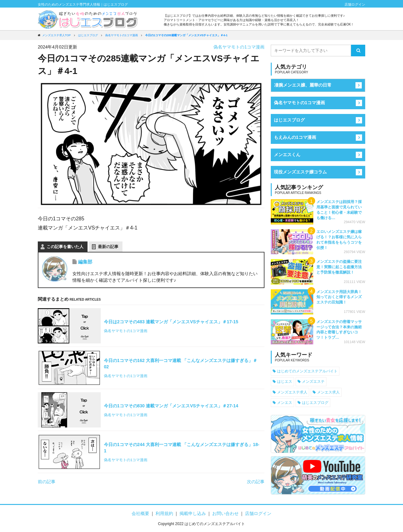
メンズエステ (313, 381)
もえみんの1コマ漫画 (295, 137)
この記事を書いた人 (65, 247)
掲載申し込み (193, 513)
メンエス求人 (328, 392)
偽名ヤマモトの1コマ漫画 (239, 47)
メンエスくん (287, 155)
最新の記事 (108, 247)
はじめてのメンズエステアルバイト (307, 371)
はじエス (285, 381)
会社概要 (140, 513)
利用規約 (164, 513)
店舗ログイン (355, 4)
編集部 (85, 262)
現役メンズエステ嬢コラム (300, 172)
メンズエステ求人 (292, 392)
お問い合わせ (225, 513)
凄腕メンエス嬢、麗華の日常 (303, 85)
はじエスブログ (289, 120)
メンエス (285, 402)
